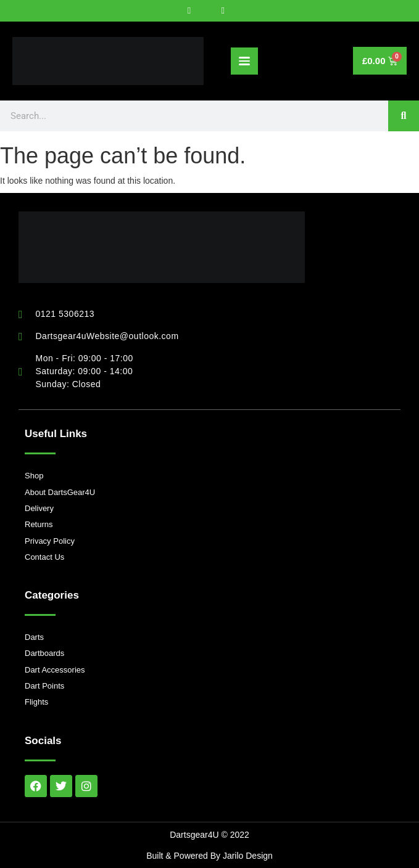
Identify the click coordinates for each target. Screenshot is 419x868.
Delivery (39, 508)
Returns (39, 524)
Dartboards (44, 653)
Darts (34, 637)
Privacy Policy (50, 541)
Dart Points (44, 686)
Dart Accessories (55, 670)
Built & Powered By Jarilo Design (209, 856)
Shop (34, 476)
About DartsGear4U (60, 492)
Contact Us (44, 557)
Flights (36, 702)
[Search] (404, 116)
